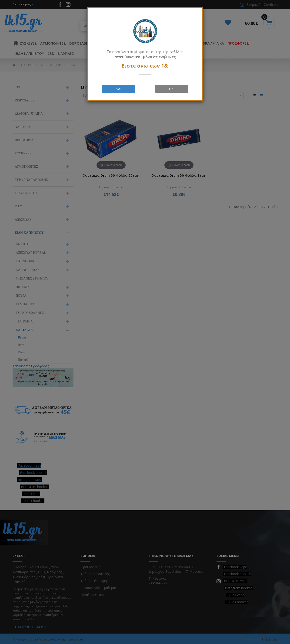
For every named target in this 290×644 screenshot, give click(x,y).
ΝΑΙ (118, 89)
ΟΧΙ (172, 89)
